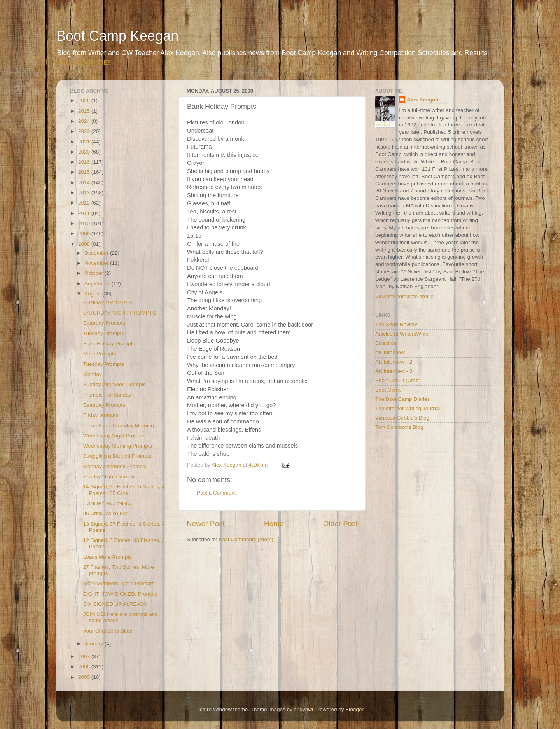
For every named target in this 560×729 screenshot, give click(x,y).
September (98, 284)
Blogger (354, 709)
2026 (85, 101)
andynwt (303, 709)
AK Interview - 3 (394, 371)
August (93, 294)
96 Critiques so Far (105, 513)
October (94, 273)
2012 (85, 203)
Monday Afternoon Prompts (115, 466)
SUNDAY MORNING (107, 503)
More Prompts (100, 354)
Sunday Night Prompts (109, 476)
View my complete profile (404, 296)
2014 (85, 183)
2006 (85, 667)
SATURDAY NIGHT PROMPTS (120, 313)
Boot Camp (388, 390)
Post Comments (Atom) (246, 539)
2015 (85, 172)
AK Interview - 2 (394, 362)
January (94, 644)
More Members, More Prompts (119, 583)
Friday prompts (101, 415)
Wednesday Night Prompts (114, 436)
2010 (85, 223)
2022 (85, 131)
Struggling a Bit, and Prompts (117, 456)
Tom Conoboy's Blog (399, 427)
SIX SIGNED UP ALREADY (115, 604)
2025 (85, 111)
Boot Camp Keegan (117, 36)
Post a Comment (216, 493)
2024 (85, 121)
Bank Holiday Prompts (109, 344)
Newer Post (206, 524)
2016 (85, 162)
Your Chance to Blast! (108, 631)
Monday (93, 374)
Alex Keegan (423, 100)
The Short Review (396, 324)
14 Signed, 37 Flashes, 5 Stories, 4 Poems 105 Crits (124, 490)
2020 (85, 152)
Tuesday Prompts (104, 333)
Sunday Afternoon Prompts (115, 384)
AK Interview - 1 (394, 352)
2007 (85, 656)
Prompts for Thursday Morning (119, 426)
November (97, 263)
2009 (85, 233)
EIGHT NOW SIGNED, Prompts (120, 594)
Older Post (340, 524)
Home (274, 524)
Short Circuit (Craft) (398, 380)
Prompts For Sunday (107, 395)
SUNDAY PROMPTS (108, 303)
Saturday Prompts (104, 323)
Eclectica (386, 343)
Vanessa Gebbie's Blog (402, 418)
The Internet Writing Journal (408, 408)
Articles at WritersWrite (402, 334)
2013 (85, 193)
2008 (85, 244)
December (97, 253)
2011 (85, 213)
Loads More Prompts (108, 557)
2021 (85, 142)
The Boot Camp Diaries (402, 399)
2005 (85, 677)
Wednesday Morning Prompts (118, 446)
